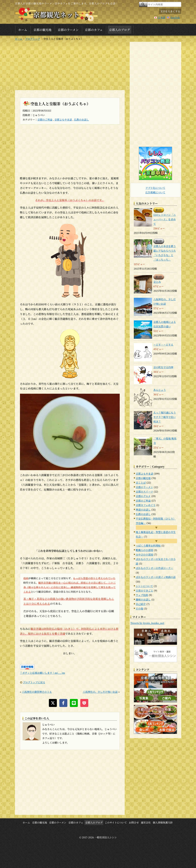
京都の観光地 (43, 30)
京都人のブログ (120, 30)
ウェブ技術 (142, 595)
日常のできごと (145, 590)
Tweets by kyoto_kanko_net (147, 623)
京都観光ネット (57, 14)
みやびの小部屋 (145, 554)
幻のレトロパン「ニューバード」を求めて (165, 219)
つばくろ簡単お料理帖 (148, 545)
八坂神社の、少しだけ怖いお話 (100, 692)
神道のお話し (143, 510)
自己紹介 (141, 604)
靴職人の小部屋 (145, 550)
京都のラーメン (68, 30)
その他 (140, 608)
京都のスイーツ (144, 492)
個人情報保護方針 (163, 822)
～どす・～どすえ (163, 344)
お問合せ (134, 822)
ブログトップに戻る (34, 682)
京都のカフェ (94, 30)
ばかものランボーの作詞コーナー (155, 568)
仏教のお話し (81, 119)
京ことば (141, 483)
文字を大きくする (170, 11)
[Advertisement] (70, 65)
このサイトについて (116, 822)
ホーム (23, 30)
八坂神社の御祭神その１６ (37, 692)
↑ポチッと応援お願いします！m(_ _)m (42, 673)
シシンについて (144, 586)
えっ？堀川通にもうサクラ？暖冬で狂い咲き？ (165, 417)
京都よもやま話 (63, 119)
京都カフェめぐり (146, 505)
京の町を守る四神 (163, 367)
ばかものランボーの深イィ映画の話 (156, 577)
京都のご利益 (45, 119)
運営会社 (146, 822)
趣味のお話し (143, 599)
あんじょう (160, 390)
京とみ (157, 282)
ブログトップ (33, 39)
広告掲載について (155, 192)
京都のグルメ (143, 496)
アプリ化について (155, 188)
